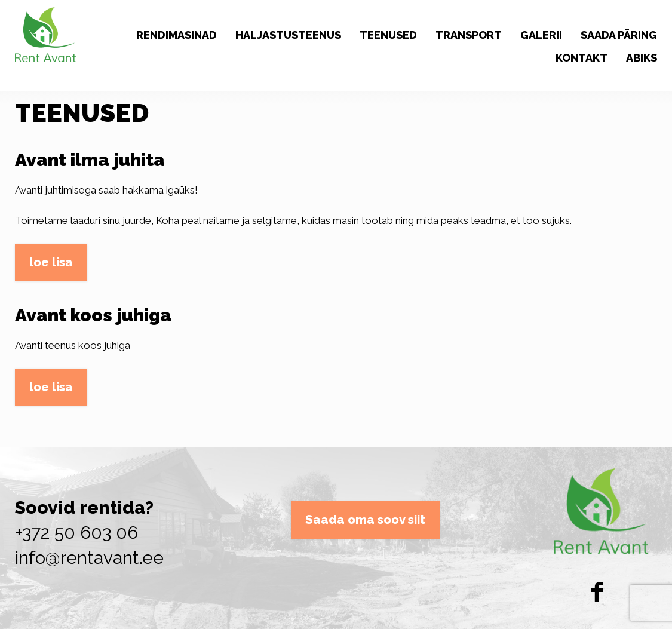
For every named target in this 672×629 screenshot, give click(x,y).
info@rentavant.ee (89, 558)
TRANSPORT (469, 35)
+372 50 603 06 (76, 533)
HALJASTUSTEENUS (288, 35)
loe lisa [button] (51, 262)
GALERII (541, 35)
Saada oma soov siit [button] (365, 520)
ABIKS (642, 58)
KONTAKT (582, 58)
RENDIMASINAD (177, 35)
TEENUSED (388, 35)
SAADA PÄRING (619, 35)
